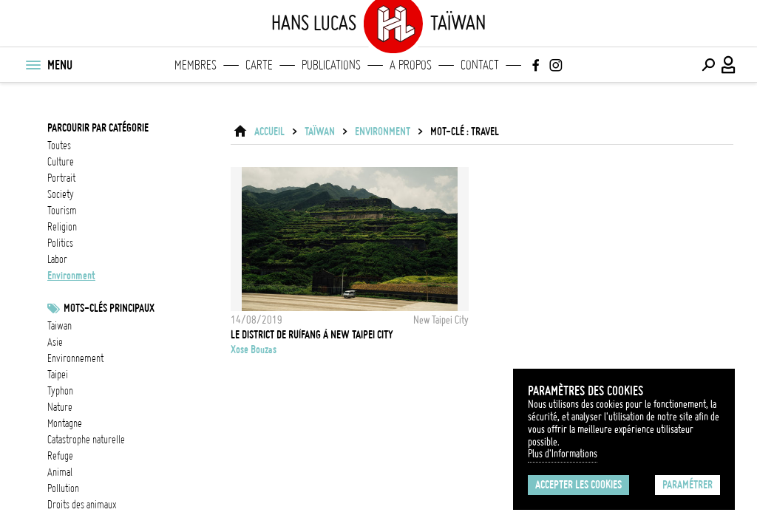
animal (60, 472)
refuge (60, 456)
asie (55, 342)
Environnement (75, 358)
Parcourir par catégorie (98, 128)
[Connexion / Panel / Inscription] (729, 65)
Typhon (60, 391)
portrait (61, 178)
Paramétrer (688, 485)
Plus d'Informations (563, 454)
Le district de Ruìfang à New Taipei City (312, 335)
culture (61, 162)
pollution (63, 488)
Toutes (59, 146)
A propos (411, 65)
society (61, 194)
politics (60, 243)
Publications (331, 65)
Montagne (65, 423)
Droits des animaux (82, 505)
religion (62, 227)
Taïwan (320, 132)
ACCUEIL (269, 132)
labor (57, 259)
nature (60, 407)
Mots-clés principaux (109, 308)
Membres (196, 65)
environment (71, 276)
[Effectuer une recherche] (708, 65)
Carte (259, 65)
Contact (480, 65)
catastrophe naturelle (86, 440)
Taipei (58, 375)
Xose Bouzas (254, 349)
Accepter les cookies (578, 485)
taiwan (60, 326)
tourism (62, 211)
